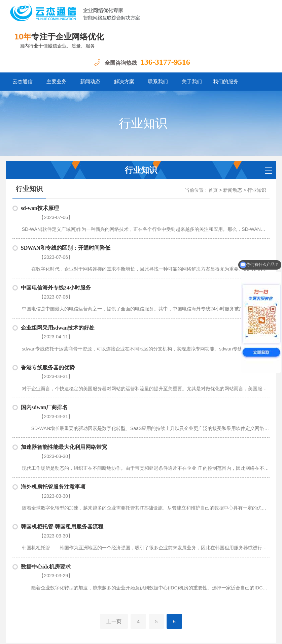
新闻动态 (90, 82)
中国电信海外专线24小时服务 (56, 271)
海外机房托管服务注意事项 (53, 427)
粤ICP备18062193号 (72, 634)
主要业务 (57, 82)
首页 (213, 190)
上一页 (114, 536)
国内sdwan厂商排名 (44, 365)
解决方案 (124, 82)
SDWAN (60, 593)
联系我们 (158, 82)
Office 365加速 (238, 582)
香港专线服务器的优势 (48, 333)
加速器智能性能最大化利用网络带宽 (64, 396)
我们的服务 (226, 82)
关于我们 (192, 82)
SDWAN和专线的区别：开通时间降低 (66, 239)
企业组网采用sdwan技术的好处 (58, 302)
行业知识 (257, 190)
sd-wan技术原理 (40, 208)
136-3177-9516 (165, 62)
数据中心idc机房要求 (46, 490)
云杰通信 (23, 82)
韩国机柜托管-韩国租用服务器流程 (62, 459)
